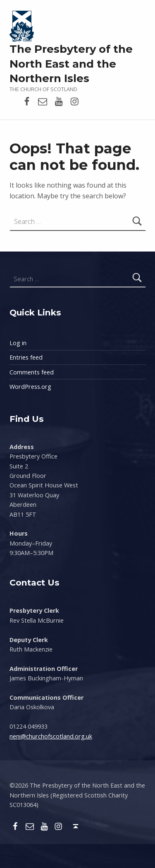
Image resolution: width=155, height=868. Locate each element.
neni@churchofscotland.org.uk (51, 736)
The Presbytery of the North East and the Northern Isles (71, 64)
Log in (18, 343)
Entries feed (26, 357)
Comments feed (32, 372)
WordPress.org (30, 387)
